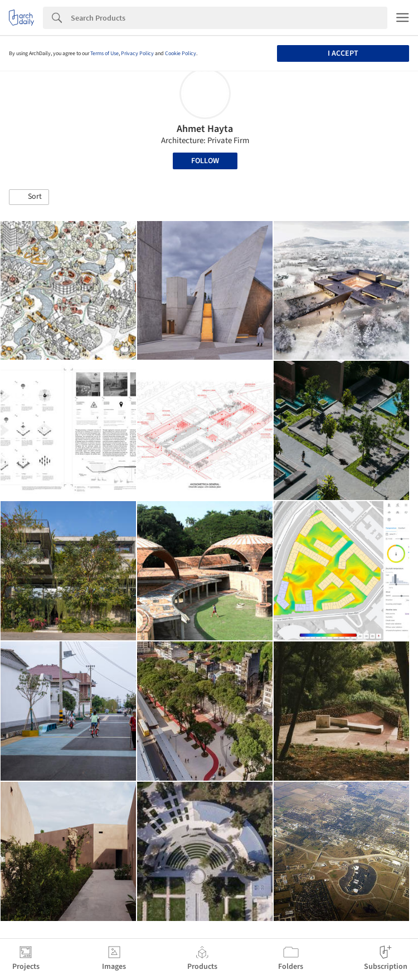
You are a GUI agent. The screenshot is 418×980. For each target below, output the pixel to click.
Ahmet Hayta (205, 129)
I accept (343, 53)
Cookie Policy (181, 53)
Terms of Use (104, 53)
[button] (29, 197)
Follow (205, 161)
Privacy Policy (137, 53)
